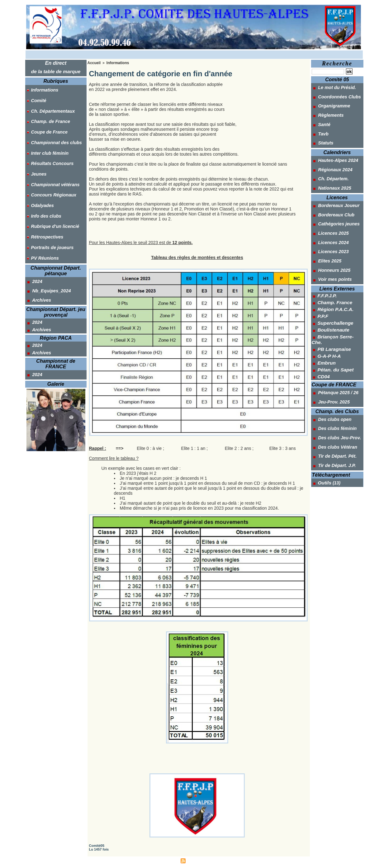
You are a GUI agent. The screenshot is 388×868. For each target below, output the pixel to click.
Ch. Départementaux (49, 105)
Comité (35, 97)
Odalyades (39, 181)
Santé (321, 118)
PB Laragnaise (332, 310)
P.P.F (322, 285)
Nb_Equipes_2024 (47, 252)
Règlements (327, 110)
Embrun (326, 322)
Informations (41, 88)
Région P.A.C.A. (334, 279)
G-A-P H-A (328, 316)
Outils (324, 428)
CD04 (323, 335)
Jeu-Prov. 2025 (330, 357)
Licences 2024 (329, 220)
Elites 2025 (326, 235)
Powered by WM (223, 860)
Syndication (197, 860)
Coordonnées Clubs (335, 95)
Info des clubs (43, 189)
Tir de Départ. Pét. (333, 404)
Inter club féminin (46, 139)
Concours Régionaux (50, 172)
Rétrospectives (44, 206)
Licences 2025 (329, 212)
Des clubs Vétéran (334, 397)
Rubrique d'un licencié (51, 197)
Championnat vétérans (52, 164)
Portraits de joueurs (49, 214)
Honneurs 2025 (330, 243)
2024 (34, 244)
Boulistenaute (332, 297)
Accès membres (164, 860)
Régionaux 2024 (331, 157)
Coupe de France (46, 122)
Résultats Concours (49, 147)
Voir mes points (331, 251)
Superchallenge (334, 291)
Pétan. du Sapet (334, 328)
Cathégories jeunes (335, 204)
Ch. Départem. (329, 165)
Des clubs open (331, 373)
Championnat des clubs (53, 130)
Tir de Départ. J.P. (333, 412)
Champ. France (333, 272)
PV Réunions (41, 223)
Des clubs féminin (333, 381)
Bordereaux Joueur (335, 189)
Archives (38, 260)
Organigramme (330, 102)
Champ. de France (47, 113)
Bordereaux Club (332, 196)
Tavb (320, 126)
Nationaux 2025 (331, 173)
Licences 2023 (329, 228)
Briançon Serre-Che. (338, 304)
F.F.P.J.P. (326, 266)
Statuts (322, 134)
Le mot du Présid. (333, 87)
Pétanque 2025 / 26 (334, 350)
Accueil (94, 63)
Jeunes (35, 155)
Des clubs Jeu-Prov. (335, 389)
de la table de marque (56, 71)
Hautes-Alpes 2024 (334, 149)
